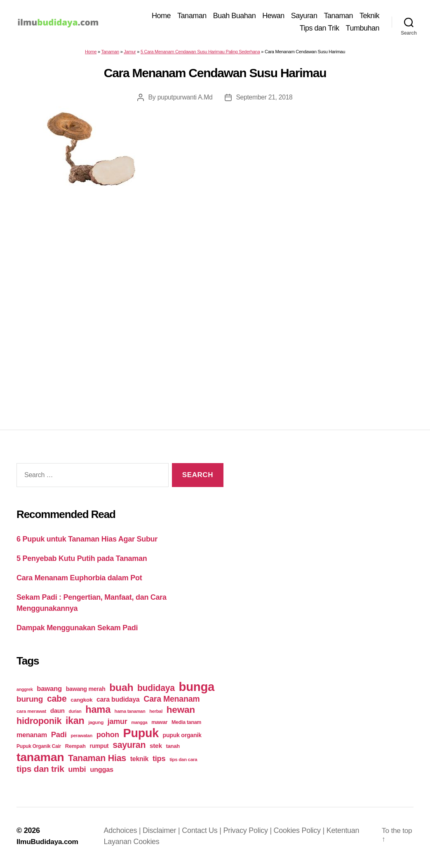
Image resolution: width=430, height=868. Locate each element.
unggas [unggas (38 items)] (102, 772)
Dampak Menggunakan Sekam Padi (77, 630)
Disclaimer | (164, 833)
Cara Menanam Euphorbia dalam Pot (79, 580)
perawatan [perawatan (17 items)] (81, 738)
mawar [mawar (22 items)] (159, 725)
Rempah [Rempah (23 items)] (75, 749)
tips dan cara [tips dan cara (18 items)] (183, 762)
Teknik (369, 17)
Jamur (130, 54)
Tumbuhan (363, 29)
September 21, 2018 (265, 100)
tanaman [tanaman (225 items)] (40, 760)
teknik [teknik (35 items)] (139, 762)
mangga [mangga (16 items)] (139, 725)
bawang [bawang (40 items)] (49, 692)
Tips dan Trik (320, 29)
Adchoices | (125, 833)
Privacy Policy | (250, 833)
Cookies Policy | (301, 833)
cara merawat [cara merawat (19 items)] (31, 714)
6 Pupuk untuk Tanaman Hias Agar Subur (87, 542)
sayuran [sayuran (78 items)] (129, 748)
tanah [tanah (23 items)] (173, 749)
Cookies (148, 844)
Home (161, 17)
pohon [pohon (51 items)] (108, 737)
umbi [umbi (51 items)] (77, 772)
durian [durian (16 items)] (75, 714)
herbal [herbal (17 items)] (156, 714)
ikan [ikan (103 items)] (75, 724)
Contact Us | (204, 833)
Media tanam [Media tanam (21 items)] (186, 725)
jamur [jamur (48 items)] (117, 724)
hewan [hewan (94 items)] (181, 713)
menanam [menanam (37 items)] (32, 738)
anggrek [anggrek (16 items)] (25, 692)
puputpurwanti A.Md (184, 100)
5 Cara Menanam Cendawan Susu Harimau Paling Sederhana (200, 54)
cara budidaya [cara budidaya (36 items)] (118, 702)
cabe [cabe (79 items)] (57, 702)
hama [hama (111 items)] (98, 712)
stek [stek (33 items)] (156, 749)
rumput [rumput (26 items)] (99, 749)
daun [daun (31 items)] (58, 713)
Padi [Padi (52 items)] (59, 737)
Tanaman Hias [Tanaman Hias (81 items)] (97, 761)
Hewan (273, 17)
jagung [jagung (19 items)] (96, 725)
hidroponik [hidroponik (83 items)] (39, 724)
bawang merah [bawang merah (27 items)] (86, 692)
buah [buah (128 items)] (121, 690)
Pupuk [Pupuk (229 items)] (141, 736)
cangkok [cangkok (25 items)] (81, 703)
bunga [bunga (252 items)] (197, 689)
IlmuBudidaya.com (49, 844)
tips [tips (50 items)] (159, 761)
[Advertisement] (215, 296)
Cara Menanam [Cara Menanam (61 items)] (172, 702)
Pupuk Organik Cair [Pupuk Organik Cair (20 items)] (39, 749)
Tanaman (192, 17)
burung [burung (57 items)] (30, 702)
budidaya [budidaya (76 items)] (156, 691)
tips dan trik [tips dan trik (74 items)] (40, 772)
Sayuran (304, 17)
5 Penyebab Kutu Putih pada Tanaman (82, 561)
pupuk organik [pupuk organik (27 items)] (182, 738)
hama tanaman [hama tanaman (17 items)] (130, 714)
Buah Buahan (235, 17)
